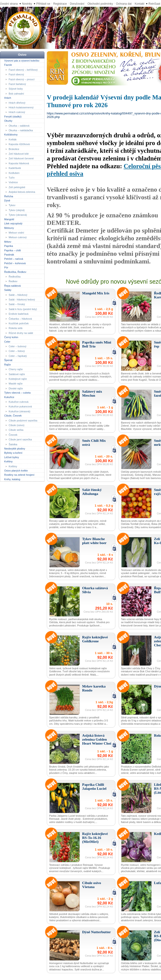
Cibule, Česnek (13, 416)
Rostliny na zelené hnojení (19, 475)
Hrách (8, 98)
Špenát (8, 360)
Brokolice (14, 149)
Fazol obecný (16, 74)
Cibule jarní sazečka (20, 439)
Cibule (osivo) (16, 425)
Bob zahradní (16, 94)
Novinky (27, 4)
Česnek (13, 435)
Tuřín (12, 178)
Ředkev (13, 281)
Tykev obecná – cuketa (17, 393)
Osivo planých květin (16, 471)
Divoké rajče (16, 388)
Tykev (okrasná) (18, 215)
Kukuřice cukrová (18, 402)
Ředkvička (15, 277)
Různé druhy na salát (21, 333)
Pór (6, 267)
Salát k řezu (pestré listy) (23, 309)
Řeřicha (9, 196)
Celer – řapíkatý (18, 356)
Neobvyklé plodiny (15, 449)
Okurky (8, 121)
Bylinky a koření (13, 453)
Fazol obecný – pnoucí (22, 79)
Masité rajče (16, 384)
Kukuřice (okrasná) (19, 411)
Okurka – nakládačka (21, 130)
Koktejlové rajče (18, 379)
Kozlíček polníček (19, 323)
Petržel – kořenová (15, 263)
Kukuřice (9, 397)
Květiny (8, 461)
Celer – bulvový (18, 346)
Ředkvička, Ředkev (15, 272)
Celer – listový (17, 351)
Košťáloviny (11, 135)
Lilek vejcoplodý (13, 223)
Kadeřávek (15, 168)
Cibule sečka (16, 430)
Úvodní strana (9, 4)
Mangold (9, 219)
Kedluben (14, 173)
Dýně (7, 201)
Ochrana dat (124, 4)
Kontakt (139, 4)
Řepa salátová (12, 286)
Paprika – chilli (13, 250)
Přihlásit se (43, 4)
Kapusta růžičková (19, 144)
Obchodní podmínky (100, 4)
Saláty (8, 290)
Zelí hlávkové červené (21, 158)
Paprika (9, 246)
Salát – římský (17, 304)
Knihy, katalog (12, 479)
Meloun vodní (16, 233)
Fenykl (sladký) (13, 117)
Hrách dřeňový (17, 102)
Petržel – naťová (14, 259)
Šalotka (13, 444)
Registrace (60, 4)
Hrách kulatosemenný (21, 107)
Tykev (12, 205)
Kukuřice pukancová (20, 406)
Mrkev (8, 242)
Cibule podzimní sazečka (23, 420)
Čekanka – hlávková (20, 318)
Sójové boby (16, 89)
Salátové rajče (17, 374)
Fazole (8, 65)
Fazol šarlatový (17, 84)
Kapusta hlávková (19, 163)
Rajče (7, 364)
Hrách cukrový (17, 112)
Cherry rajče (16, 369)
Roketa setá (16, 328)
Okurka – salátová (19, 125)
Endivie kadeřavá (18, 314)
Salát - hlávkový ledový (22, 300)
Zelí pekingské (17, 187)
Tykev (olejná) (17, 210)
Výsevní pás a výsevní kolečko (22, 61)
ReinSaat (154, 4)
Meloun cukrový (18, 237)
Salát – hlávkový (18, 295)
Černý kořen (11, 337)
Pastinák (9, 255)
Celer (7, 341)
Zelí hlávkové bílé (19, 154)
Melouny (9, 228)
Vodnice (13, 182)
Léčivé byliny (12, 457)
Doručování (77, 4)
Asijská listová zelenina (22, 192)
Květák (13, 139)
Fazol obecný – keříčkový (23, 69)
